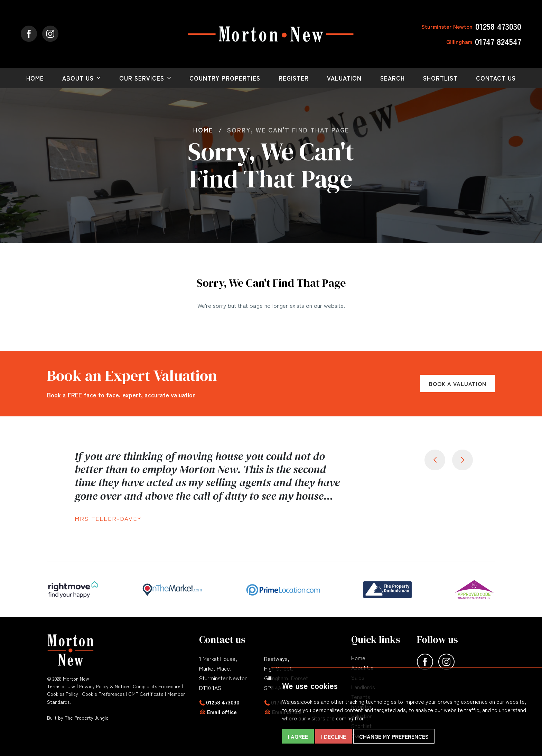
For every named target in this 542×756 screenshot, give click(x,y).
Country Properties (225, 78)
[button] (462, 460)
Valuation (344, 78)
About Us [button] (78, 78)
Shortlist (440, 78)
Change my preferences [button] (394, 736)
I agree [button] (298, 736)
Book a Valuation (458, 384)
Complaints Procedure (157, 686)
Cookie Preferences (103, 694)
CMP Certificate (146, 694)
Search (393, 78)
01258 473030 (223, 702)
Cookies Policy (63, 694)
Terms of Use (61, 686)
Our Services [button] (142, 78)
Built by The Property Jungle (78, 718)
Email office (222, 712)
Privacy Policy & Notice (104, 686)
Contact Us (496, 78)
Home (35, 78)
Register (294, 78)
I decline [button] (334, 736)
